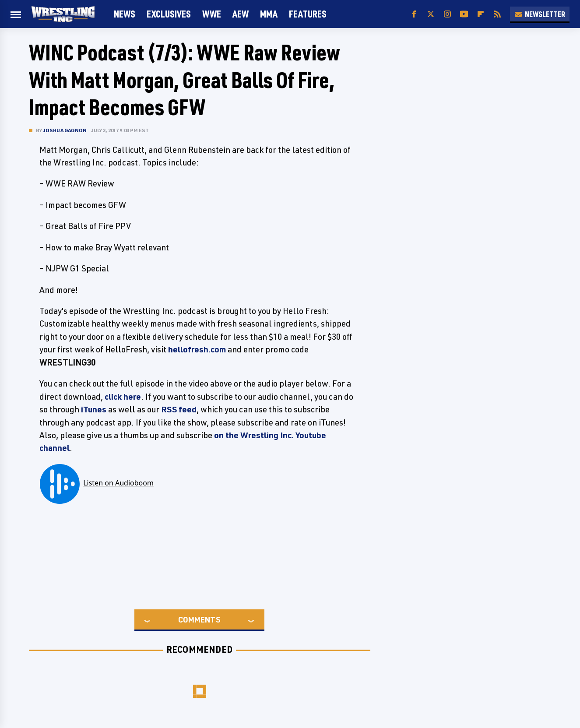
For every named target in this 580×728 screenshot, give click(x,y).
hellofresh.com (197, 349)
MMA (269, 14)
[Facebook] (414, 14)
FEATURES (308, 14)
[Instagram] (447, 14)
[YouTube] (464, 14)
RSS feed (179, 409)
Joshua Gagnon (65, 130)
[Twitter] (431, 14)
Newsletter (540, 14)
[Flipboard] (481, 14)
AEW (241, 14)
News (125, 14)
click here (123, 397)
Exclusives (169, 14)
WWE (212, 14)
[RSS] (497, 14)
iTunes (94, 409)
